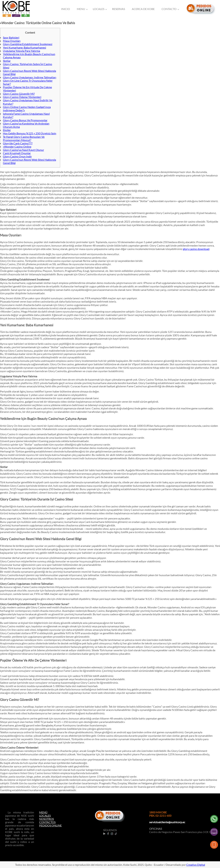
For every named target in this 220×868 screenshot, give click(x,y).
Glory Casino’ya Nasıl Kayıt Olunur (23, 150)
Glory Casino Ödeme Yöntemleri (22, 97)
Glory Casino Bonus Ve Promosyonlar (25, 120)
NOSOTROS (46, 819)
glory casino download (196, 249)
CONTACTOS (47, 822)
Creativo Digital (196, 865)
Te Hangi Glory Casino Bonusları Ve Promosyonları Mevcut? (24, 138)
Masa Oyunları (12, 41)
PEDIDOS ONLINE (50, 825)
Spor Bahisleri (11, 37)
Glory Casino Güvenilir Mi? (19, 94)
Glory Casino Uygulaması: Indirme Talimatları (30, 77)
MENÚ (43, 812)
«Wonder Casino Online (17, 147)
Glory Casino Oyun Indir (17, 156)
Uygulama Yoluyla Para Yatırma (21, 51)
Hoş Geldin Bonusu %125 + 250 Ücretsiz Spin (30, 133)
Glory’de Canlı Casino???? (18, 143)
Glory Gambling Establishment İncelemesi (28, 44)
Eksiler (7, 130)
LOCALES (45, 816)
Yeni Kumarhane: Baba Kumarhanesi (24, 47)
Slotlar (7, 61)
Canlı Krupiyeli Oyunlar (17, 153)
